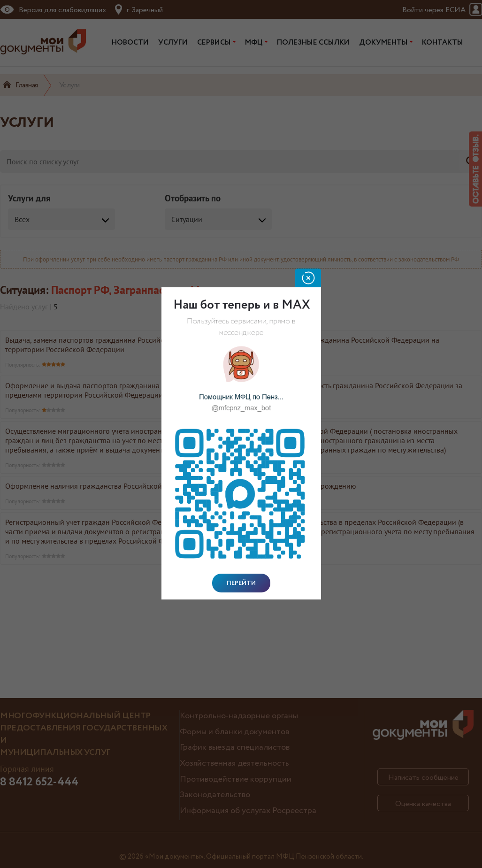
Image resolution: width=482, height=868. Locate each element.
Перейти (241, 583)
